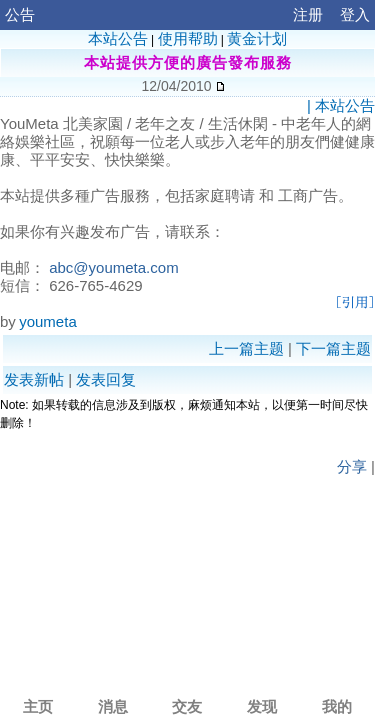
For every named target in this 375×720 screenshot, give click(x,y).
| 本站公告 (341, 105)
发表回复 (106, 379)
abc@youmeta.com (113, 267)
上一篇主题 (246, 348)
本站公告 (118, 38)
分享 (352, 466)
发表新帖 (34, 379)
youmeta (48, 321)
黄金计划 (257, 38)
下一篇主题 (333, 348)
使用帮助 (188, 38)
